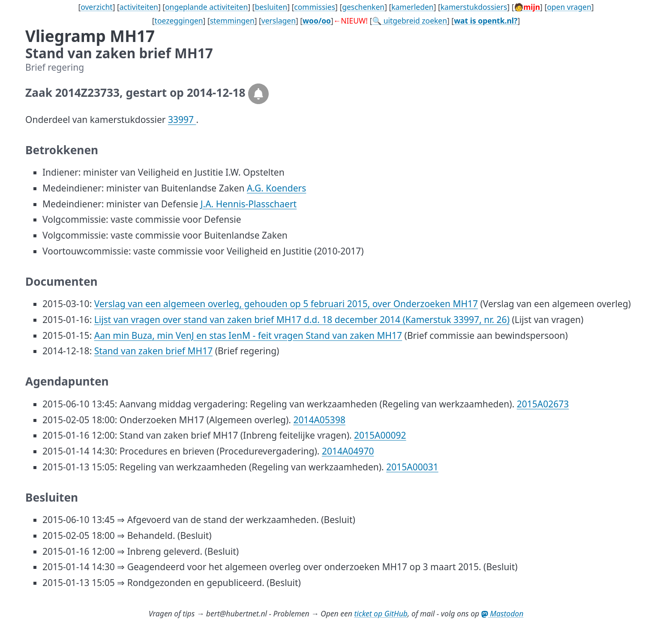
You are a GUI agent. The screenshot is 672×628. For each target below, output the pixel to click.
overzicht (97, 7)
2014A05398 (319, 420)
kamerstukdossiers (474, 7)
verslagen (279, 21)
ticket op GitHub (381, 613)
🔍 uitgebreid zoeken (409, 21)
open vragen (569, 7)
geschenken (363, 7)
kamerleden (412, 7)
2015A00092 (380, 435)
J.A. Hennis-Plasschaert (249, 204)
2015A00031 (412, 467)
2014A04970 (348, 451)
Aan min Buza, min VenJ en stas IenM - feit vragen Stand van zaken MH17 (248, 335)
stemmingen (232, 21)
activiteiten (139, 7)
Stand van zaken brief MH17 (153, 351)
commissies (315, 7)
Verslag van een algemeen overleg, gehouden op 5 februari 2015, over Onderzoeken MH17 (286, 304)
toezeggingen (179, 21)
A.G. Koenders (276, 188)
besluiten (271, 7)
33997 (182, 120)
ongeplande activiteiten (206, 7)
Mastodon (502, 613)
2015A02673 (543, 404)
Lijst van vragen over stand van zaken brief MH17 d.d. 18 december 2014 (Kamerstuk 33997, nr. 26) (302, 320)
